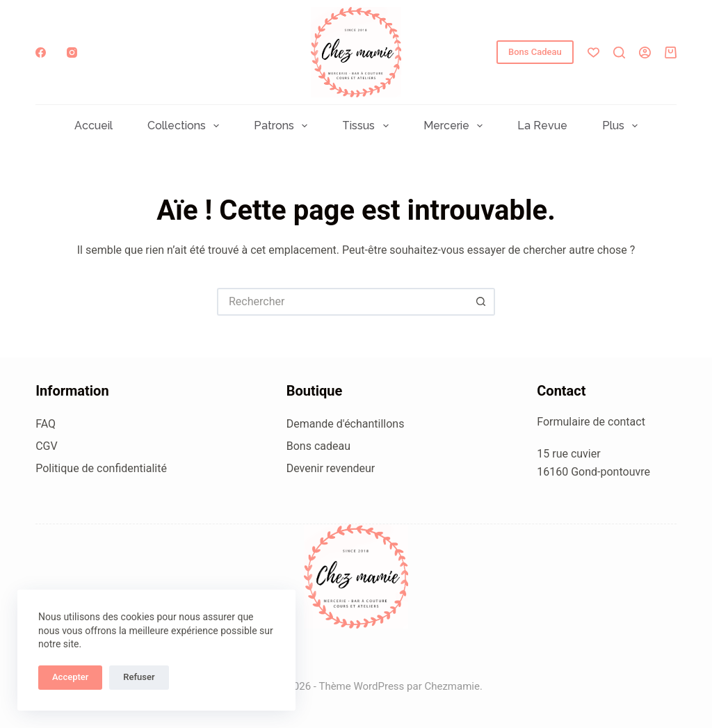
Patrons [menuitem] (283, 126)
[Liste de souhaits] (593, 52)
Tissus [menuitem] (368, 126)
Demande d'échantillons (346, 424)
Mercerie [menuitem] (456, 126)
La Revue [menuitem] (542, 126)
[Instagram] (72, 52)
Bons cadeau (318, 446)
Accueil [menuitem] (94, 126)
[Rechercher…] (342, 302)
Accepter (70, 677)
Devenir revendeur (331, 468)
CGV (47, 446)
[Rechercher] (619, 52)
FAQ (46, 424)
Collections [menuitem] (186, 126)
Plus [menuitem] (623, 126)
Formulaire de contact (591, 422)
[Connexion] (645, 52)
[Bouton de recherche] (481, 302)
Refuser (139, 677)
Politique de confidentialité (101, 468)
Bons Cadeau (535, 52)
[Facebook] (41, 52)
